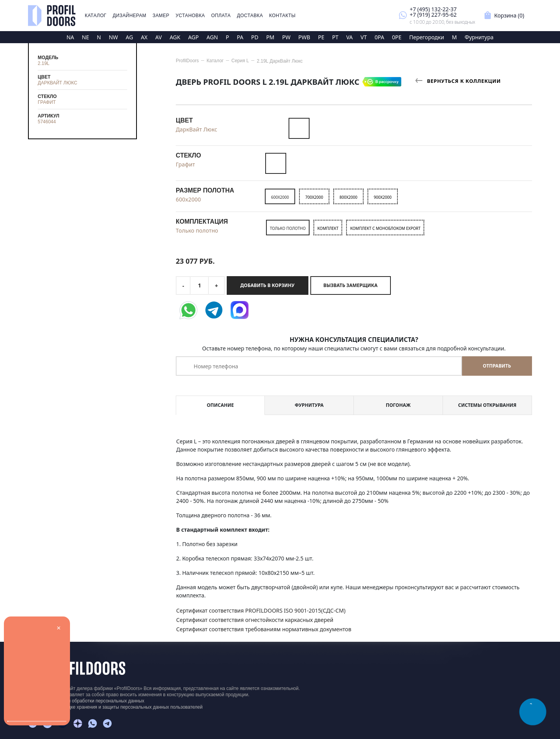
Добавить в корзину (267, 285)
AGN (212, 37)
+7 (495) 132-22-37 (433, 9)
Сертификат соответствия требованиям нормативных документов (264, 629)
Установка (190, 16)
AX (144, 37)
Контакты (282, 16)
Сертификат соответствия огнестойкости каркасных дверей (255, 620)
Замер (161, 16)
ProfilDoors (187, 61)
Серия (240, 61)
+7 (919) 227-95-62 (433, 15)
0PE (397, 37)
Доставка (250, 16)
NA (70, 37)
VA (349, 37)
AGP (193, 37)
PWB (304, 37)
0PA (379, 37)
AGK (175, 37)
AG (129, 37)
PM (270, 37)
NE (86, 37)
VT (364, 37)
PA (240, 37)
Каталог (96, 16)
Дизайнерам (130, 16)
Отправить (497, 366)
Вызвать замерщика (351, 285)
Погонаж (398, 405)
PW (287, 37)
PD (255, 37)
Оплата (221, 16)
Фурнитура (479, 37)
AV (158, 37)
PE (321, 37)
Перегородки (427, 37)
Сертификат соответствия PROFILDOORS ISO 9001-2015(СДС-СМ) (261, 610)
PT (335, 37)
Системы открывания (487, 405)
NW (114, 37)
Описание (220, 405)
